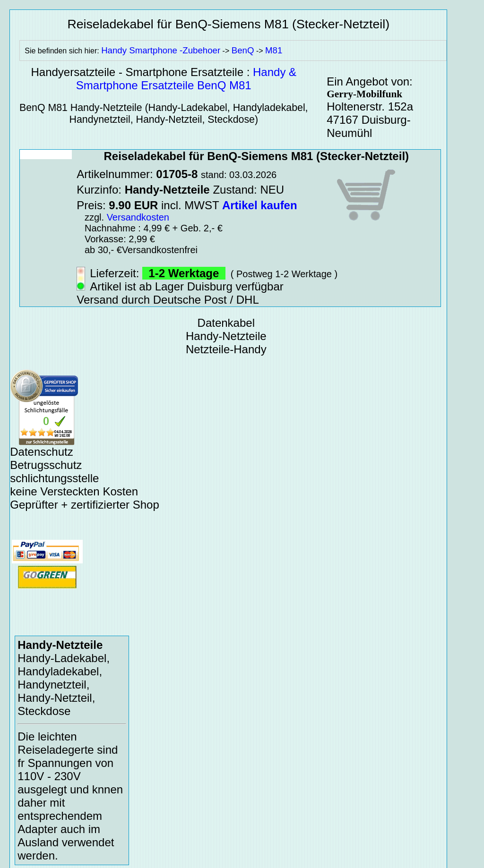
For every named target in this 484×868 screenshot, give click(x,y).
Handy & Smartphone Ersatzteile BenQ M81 (186, 79)
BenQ (243, 50)
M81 (274, 50)
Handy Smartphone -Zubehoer (161, 50)
